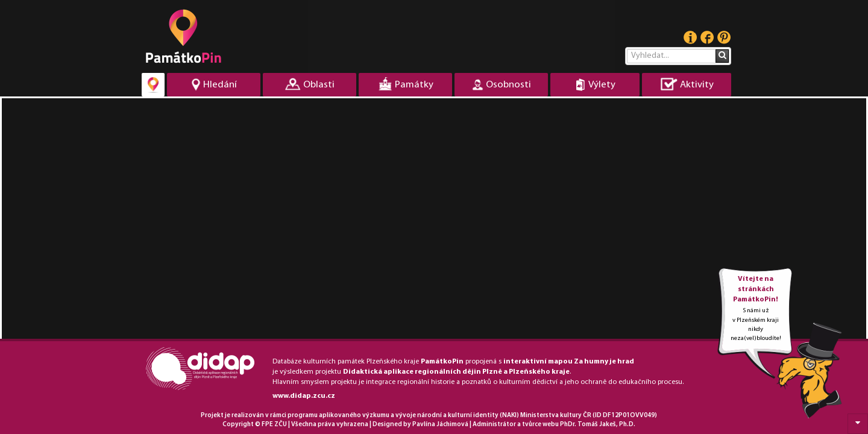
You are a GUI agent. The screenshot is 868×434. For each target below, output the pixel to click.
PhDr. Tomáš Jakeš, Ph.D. (598, 425)
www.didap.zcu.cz (304, 396)
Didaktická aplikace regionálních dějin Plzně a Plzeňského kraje (456, 372)
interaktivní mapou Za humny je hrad (569, 362)
